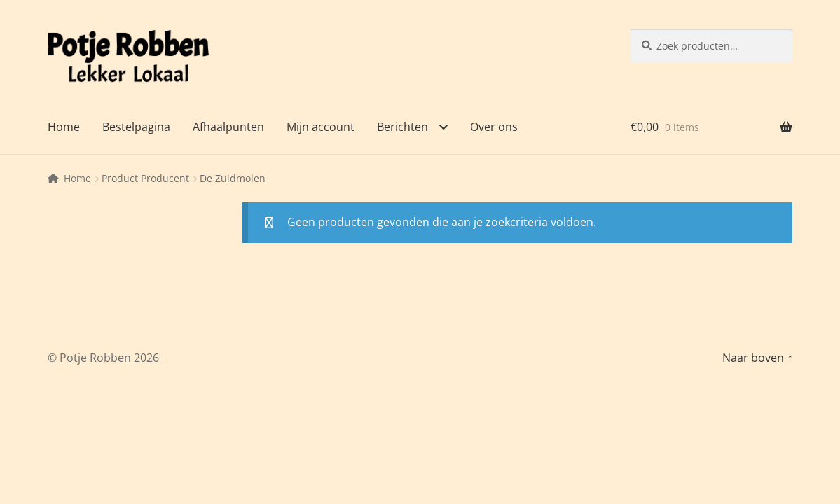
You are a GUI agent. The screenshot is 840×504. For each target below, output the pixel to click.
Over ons (494, 127)
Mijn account (321, 127)
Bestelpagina (136, 127)
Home (64, 127)
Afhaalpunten (228, 127)
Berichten (402, 127)
